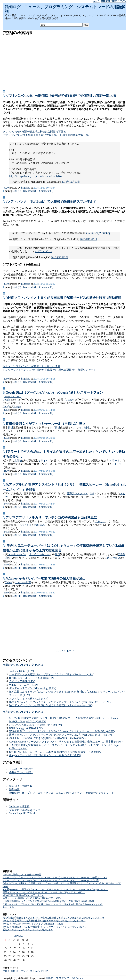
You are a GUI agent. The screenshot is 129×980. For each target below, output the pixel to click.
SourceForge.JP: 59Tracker (23, 813)
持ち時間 (84, 428)
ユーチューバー (17, 554)
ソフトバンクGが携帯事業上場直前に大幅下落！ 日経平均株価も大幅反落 (46, 135)
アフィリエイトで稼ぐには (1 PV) (29, 699)
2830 (6, 471)
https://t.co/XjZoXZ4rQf (98, 233)
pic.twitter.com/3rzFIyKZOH (50, 176)
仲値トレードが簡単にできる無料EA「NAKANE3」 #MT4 (32, 898)
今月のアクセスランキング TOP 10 (23, 712)
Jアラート (114, 461)
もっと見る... (9, 907)
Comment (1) (46, 191)
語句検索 (14, 789)
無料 (13, 971)
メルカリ (100, 521)
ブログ (6, 971)
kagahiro (26, 188)
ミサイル (43, 461)
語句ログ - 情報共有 (21, 786)
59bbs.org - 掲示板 (19, 806)
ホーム (96, 1)
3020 (6, 188)
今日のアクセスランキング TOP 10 (23, 665)
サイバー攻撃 (23, 582)
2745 (6, 504)
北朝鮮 (18, 461)
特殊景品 (40, 525)
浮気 (57, 554)
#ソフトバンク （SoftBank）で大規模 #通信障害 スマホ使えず (51, 201)
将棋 (10, 428)
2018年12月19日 (71, 182)
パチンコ (27, 525)
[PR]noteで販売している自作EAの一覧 (22, 875)
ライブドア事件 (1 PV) (22, 681)
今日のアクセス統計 (21, 769)
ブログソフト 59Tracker (69, 978)
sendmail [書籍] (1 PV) (22, 671)
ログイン (122, 1)
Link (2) (17, 441)
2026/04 (18, 936)
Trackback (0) (30, 191)
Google (6, 400)
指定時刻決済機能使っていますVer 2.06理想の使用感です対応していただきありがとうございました (53, 918)
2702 (6, 532)
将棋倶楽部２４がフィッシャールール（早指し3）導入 (46, 424)
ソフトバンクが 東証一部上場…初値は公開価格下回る (34, 132)
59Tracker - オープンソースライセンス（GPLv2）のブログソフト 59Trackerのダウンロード (62, 793)
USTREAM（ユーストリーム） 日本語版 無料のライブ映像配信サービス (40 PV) (56, 752)
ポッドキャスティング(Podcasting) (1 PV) (33, 688)
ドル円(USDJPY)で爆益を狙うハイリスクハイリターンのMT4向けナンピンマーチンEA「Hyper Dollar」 (55, 890)
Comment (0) (46, 382)
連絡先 (49, 978)
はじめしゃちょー (39, 554)
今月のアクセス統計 (21, 772)
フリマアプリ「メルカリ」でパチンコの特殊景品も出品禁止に (51, 517)
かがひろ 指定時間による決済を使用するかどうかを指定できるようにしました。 (44, 921)
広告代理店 (114, 558)
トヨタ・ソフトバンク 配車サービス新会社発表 (31, 366)
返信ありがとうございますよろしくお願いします (28, 930)
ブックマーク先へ (12, 396)
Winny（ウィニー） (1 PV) (24, 685)
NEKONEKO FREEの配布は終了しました (24, 895)
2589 (6, 593)
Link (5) (17, 287)
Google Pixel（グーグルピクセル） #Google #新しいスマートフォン (54, 392)
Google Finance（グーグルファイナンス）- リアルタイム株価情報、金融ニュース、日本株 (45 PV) (66, 742)
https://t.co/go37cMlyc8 (22, 176)
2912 (6, 438)
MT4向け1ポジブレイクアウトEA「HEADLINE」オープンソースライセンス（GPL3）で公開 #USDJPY (55, 878)
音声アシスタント (77, 493)
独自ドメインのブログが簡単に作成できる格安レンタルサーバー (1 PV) (51, 705)
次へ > (70, 651)
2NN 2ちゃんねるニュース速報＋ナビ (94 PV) (35, 725)
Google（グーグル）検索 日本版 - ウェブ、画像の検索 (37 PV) (45, 755)
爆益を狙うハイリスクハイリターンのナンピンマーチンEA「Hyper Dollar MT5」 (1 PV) (60, 702)
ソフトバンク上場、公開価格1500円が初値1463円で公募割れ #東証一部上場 (61, 96)
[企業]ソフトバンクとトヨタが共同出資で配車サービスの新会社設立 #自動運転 (63, 298)
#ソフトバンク (44, 251)
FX (43, 971)
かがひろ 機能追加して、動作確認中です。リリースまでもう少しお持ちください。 (45, 927)
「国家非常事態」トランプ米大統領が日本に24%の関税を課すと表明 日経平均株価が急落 (48, 901)
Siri (92, 493)
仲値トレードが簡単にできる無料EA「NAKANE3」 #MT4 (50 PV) (47, 738)
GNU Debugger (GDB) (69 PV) (26, 728)
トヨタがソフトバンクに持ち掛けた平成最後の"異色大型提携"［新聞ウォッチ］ (49, 370)
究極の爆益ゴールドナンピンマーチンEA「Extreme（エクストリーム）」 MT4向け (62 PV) (62, 731)
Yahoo (9, 582)
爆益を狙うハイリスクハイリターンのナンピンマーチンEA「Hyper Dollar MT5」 (44, 892)
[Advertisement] (64, 61)
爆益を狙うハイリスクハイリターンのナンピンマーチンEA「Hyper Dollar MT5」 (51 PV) (60, 735)
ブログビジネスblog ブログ (25, 810)
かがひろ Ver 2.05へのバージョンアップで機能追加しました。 (34, 924)
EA (47, 971)
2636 (6, 565)
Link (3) (17, 191)
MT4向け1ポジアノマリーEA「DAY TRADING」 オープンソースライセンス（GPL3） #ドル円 (51, 880)
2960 (6, 379)
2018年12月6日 (89, 239)
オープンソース (24, 971)
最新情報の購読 (109, 1)
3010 (6, 284)
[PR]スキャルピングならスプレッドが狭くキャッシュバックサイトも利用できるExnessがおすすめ (53, 904)
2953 (6, 410)
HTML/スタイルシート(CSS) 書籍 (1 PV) (32, 678)
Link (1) (17, 568)
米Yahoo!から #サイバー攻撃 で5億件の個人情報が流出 (46, 578)
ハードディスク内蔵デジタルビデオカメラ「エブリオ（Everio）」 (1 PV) (52, 674)
